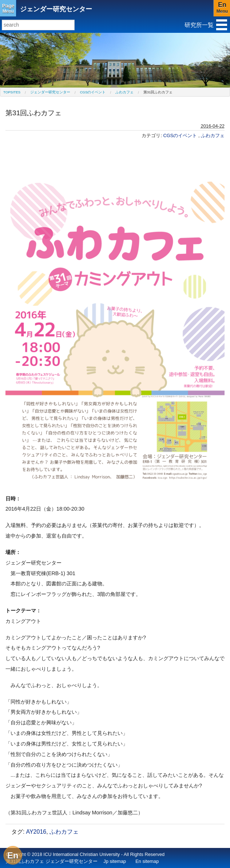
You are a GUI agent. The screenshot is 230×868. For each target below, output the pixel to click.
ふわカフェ (124, 92)
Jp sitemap (115, 861)
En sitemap (147, 861)
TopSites (12, 92)
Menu (8, 8)
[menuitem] (12, 92)
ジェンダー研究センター (56, 9)
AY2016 (36, 832)
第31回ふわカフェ (158, 92)
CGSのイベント (93, 92)
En (13, 855)
